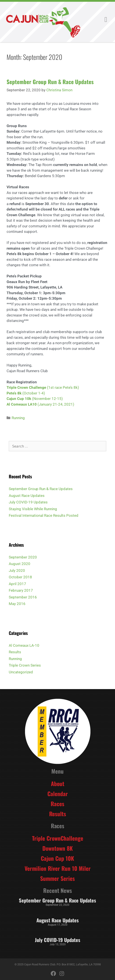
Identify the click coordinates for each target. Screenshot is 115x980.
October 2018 (20, 577)
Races (57, 804)
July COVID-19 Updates (28, 502)
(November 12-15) (47, 399)
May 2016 (17, 604)
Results (15, 652)
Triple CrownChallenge (58, 838)
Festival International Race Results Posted (44, 515)
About (58, 783)
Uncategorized (21, 672)
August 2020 (20, 564)
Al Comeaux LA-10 (24, 645)
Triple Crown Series (25, 665)
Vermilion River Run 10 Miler (58, 868)
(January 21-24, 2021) (56, 404)
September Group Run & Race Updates (50, 82)
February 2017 (21, 590)
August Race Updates (27, 496)
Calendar (58, 793)
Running (18, 418)
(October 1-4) (33, 393)
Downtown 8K (58, 848)
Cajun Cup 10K (57, 858)
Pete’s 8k (14, 393)
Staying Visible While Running (33, 509)
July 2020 (17, 570)
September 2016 (23, 597)
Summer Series (57, 878)
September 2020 (23, 557)
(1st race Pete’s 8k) (43, 387)
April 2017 (17, 584)
